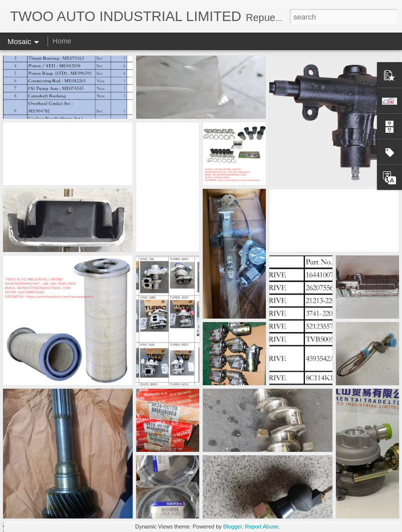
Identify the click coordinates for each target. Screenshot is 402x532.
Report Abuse (262, 526)
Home (62, 41)
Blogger (233, 526)
